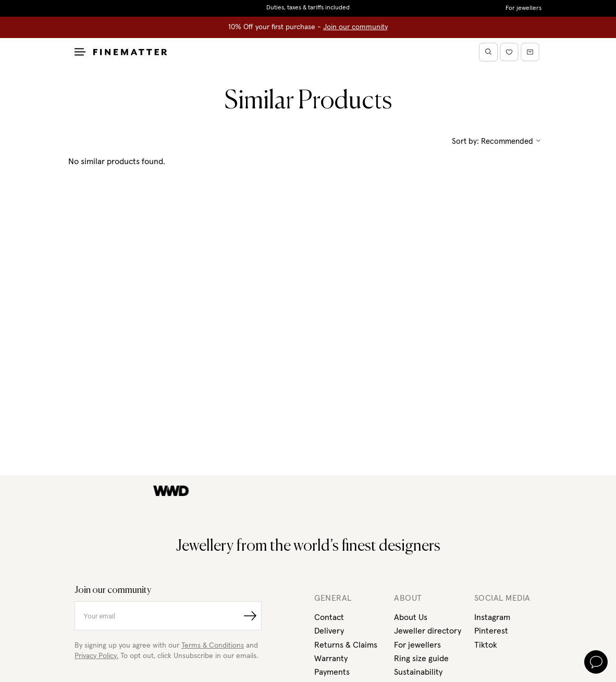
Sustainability (418, 672)
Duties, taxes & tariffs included (308, 8)
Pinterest (491, 631)
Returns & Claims (346, 645)
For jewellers (523, 8)
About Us (411, 617)
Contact (329, 617)
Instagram (492, 617)
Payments (332, 672)
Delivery (329, 631)
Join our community (355, 27)
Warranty (331, 659)
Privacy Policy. (96, 656)
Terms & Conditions (213, 646)
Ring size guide (421, 659)
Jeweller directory (428, 631)
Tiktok (486, 645)
